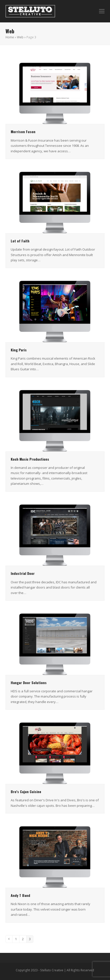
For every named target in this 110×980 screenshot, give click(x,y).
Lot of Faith (20, 241)
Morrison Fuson (23, 132)
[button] (102, 11)
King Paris (19, 350)
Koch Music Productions (30, 459)
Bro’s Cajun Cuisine (26, 791)
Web (20, 37)
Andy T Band (20, 895)
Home (10, 37)
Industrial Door (23, 573)
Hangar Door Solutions (29, 682)
